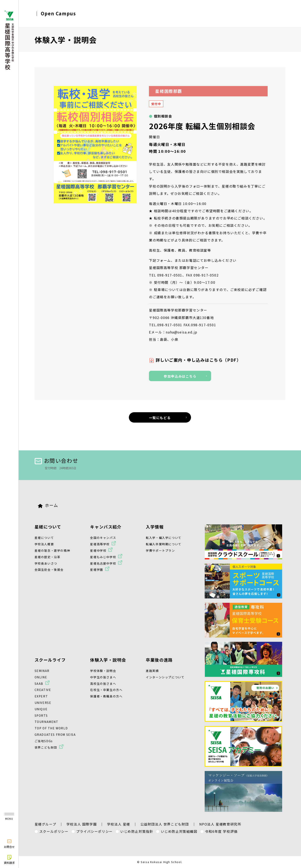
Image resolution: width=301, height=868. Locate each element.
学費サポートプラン (160, 550)
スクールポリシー (54, 831)
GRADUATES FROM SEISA (55, 735)
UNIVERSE (43, 703)
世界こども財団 (46, 747)
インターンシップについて (165, 677)
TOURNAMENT (47, 722)
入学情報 (155, 527)
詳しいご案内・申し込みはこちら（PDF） (198, 360)
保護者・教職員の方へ (106, 696)
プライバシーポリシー (94, 831)
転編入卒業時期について (164, 544)
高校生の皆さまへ (103, 684)
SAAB (39, 684)
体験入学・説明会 (108, 660)
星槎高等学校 (100, 544)
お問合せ (9, 844)
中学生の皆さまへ (103, 677)
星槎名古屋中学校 (103, 563)
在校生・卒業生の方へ (106, 690)
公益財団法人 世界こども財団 (165, 824)
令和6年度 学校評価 (221, 831)
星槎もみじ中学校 (103, 557)
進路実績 (152, 671)
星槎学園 (97, 570)
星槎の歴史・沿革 (48, 557)
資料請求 (9, 860)
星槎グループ (45, 824)
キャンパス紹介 (106, 527)
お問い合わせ (56, 460)
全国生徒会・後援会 (49, 570)
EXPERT (41, 696)
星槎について (48, 527)
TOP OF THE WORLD (51, 728)
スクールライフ (50, 660)
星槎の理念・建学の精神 (52, 550)
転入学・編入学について (164, 538)
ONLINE (41, 677)
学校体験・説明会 (103, 671)
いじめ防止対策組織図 (179, 831)
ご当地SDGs (44, 741)
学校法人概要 (44, 544)
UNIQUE (41, 709)
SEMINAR (42, 671)
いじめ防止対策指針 (137, 831)
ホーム (48, 505)
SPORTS (41, 715)
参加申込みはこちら (180, 376)
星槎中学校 (98, 550)
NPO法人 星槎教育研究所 (220, 824)
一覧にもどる (160, 418)
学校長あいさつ (46, 563)
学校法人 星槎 (119, 824)
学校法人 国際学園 (82, 824)
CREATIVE (43, 690)
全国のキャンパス (103, 538)
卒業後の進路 (159, 660)
